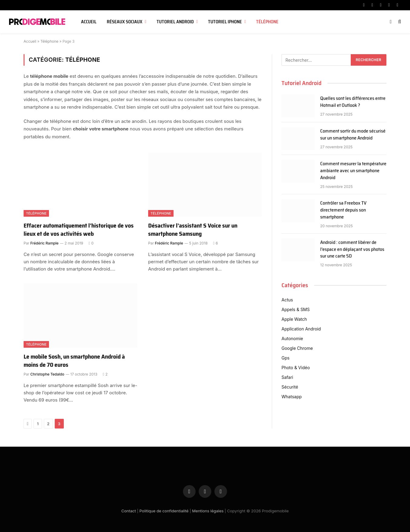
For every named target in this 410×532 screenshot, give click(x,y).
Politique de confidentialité (164, 511)
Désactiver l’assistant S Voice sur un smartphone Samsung (193, 230)
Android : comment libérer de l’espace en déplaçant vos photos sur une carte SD (352, 250)
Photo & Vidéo (296, 368)
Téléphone (267, 22)
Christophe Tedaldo (47, 374)
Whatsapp (292, 397)
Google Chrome (297, 348)
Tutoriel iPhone (225, 22)
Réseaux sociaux (125, 22)
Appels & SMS (296, 309)
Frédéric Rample (44, 243)
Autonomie (292, 338)
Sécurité (290, 387)
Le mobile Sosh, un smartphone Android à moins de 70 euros (74, 361)
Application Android (301, 329)
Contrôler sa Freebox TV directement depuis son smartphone (343, 210)
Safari (287, 377)
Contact (129, 511)
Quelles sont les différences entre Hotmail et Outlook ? (353, 102)
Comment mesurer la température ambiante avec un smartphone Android (353, 171)
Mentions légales (208, 511)
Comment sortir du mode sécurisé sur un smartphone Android (353, 135)
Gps (285, 358)
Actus (287, 300)
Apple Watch (294, 319)
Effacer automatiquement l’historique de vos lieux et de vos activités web (79, 230)
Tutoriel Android (175, 22)
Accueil (89, 22)
